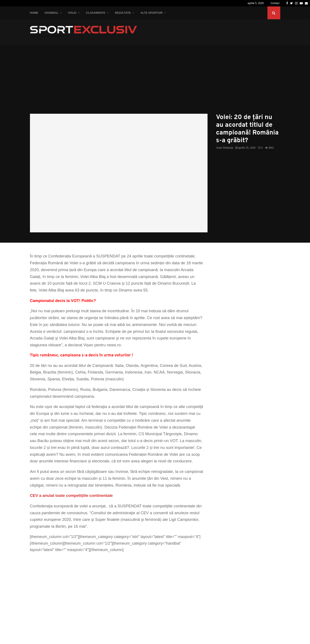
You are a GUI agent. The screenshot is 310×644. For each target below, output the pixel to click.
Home (34, 13)
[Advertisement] (155, 82)
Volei (72, 13)
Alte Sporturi (151, 13)
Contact (275, 3)
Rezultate (123, 13)
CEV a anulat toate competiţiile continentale (71, 495)
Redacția (228, 148)
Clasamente (96, 13)
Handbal (52, 13)
